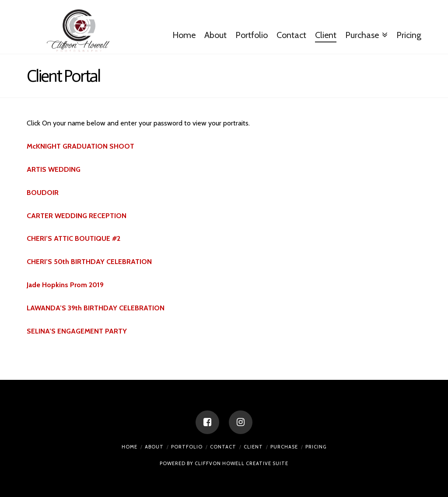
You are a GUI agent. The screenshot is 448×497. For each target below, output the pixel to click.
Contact (223, 447)
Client (253, 447)
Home (129, 447)
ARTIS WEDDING (54, 169)
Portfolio (187, 447)
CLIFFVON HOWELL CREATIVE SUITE (241, 463)
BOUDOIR (43, 193)
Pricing (316, 447)
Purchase (284, 447)
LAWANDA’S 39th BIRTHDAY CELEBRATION (96, 308)
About (154, 447)
